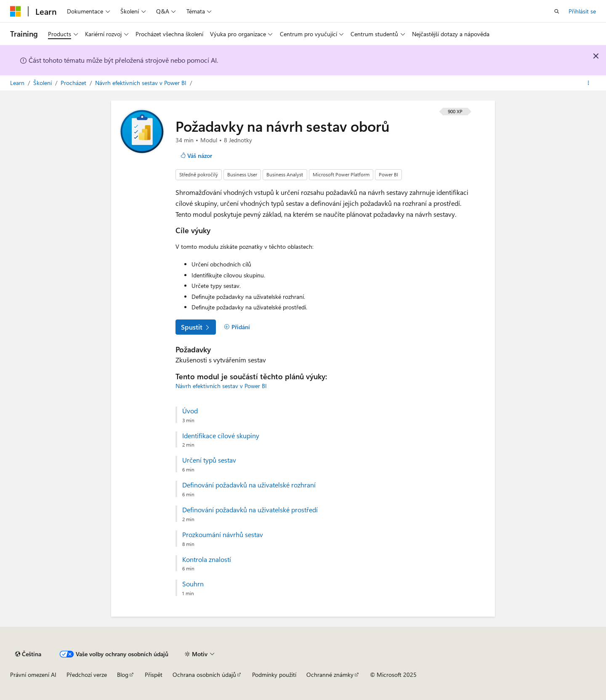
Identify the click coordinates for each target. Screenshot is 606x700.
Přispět (154, 675)
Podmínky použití (274, 675)
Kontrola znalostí (207, 559)
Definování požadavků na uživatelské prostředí (250, 510)
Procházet (74, 83)
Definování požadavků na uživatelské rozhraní (249, 485)
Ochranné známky (330, 675)
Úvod (190, 411)
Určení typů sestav (209, 460)
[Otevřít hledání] (557, 11)
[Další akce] (589, 83)
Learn (18, 83)
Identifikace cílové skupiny (221, 436)
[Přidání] (237, 327)
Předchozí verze (87, 675)
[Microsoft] (16, 11)
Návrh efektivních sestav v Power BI (142, 83)
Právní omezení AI (33, 675)
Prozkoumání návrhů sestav (223, 535)
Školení (43, 83)
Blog (123, 675)
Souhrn (193, 584)
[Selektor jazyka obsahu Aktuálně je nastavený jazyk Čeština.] (28, 654)
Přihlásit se (582, 11)
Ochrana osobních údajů (204, 675)
